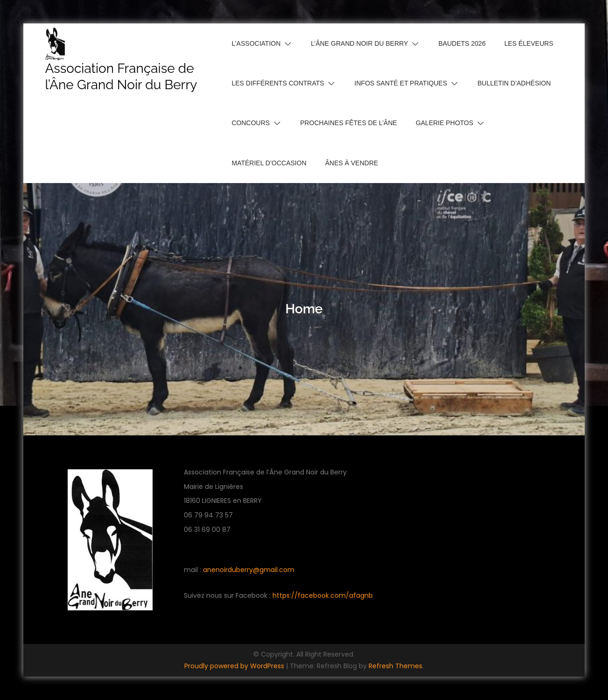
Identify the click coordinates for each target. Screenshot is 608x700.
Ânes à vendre (352, 163)
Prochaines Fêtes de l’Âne (349, 123)
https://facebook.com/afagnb (323, 595)
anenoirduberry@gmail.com (249, 570)
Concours (251, 123)
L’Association (256, 43)
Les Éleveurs (529, 43)
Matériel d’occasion (269, 163)
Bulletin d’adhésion (514, 83)
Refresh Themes (395, 666)
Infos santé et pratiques (401, 83)
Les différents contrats (278, 83)
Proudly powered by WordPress (235, 666)
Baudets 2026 (462, 43)
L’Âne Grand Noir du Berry (359, 43)
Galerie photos (444, 123)
